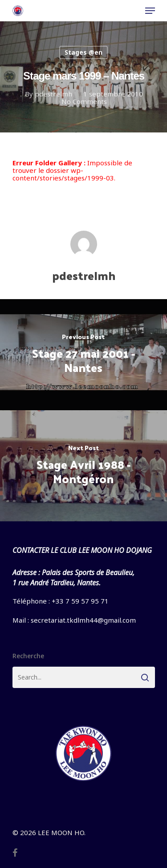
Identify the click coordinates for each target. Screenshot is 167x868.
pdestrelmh (53, 94)
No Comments (84, 101)
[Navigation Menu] (150, 11)
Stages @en (83, 52)
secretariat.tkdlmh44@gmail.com (83, 620)
